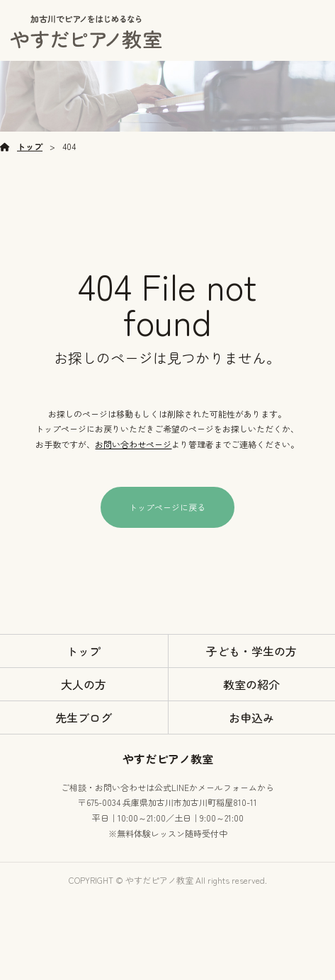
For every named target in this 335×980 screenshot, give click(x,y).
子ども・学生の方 (251, 651)
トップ (30, 146)
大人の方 (84, 684)
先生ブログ (84, 717)
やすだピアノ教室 (168, 759)
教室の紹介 (251, 684)
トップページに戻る (167, 507)
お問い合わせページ (133, 444)
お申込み (251, 717)
